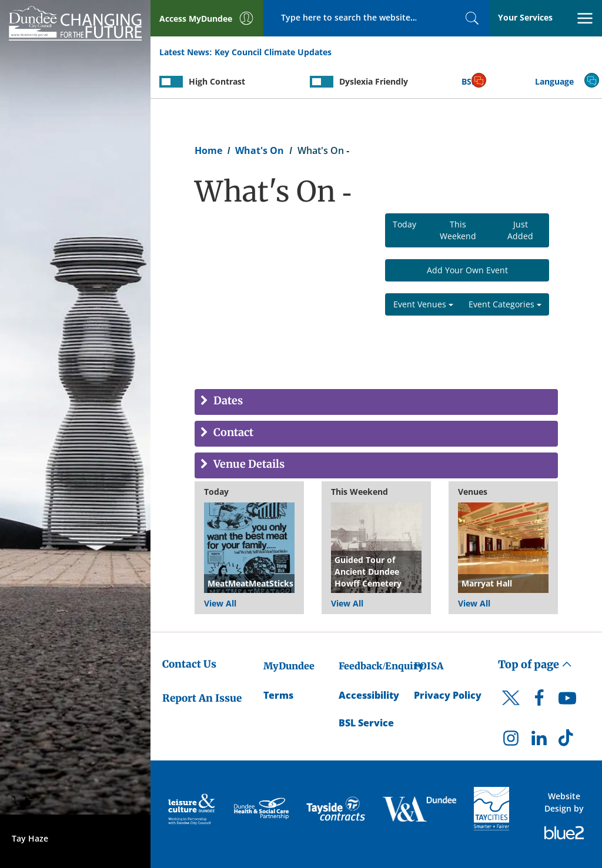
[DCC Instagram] (511, 741)
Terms (278, 695)
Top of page (535, 664)
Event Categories (505, 304)
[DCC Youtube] (567, 701)
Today (404, 224)
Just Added (520, 230)
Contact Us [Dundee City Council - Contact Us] (189, 664)
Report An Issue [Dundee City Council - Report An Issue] (202, 698)
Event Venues (423, 304)
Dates (227, 401)
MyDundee (289, 666)
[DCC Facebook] (539, 701)
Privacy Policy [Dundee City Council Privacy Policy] (448, 695)
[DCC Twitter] (511, 708)
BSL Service (366, 723)
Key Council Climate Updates (273, 52)
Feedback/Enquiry (381, 666)
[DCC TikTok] (567, 741)
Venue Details (248, 465)
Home (208, 150)
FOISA (429, 666)
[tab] (376, 402)
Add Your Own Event (467, 270)
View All (220, 603)
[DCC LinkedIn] (539, 741)
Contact (232, 433)
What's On (260, 150)
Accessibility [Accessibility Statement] (369, 695)
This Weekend (458, 230)
